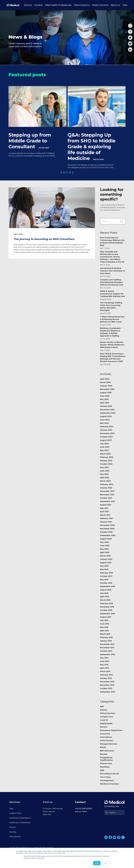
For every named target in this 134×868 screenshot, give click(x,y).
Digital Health (106, 724)
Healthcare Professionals (20, 823)
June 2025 (105, 396)
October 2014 (106, 651)
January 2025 (106, 406)
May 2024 (104, 423)
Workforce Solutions (109, 784)
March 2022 (105, 481)
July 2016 (104, 593)
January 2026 (106, 386)
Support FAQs (15, 813)
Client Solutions (82, 5)
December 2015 (107, 607)
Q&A (102, 770)
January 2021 (106, 522)
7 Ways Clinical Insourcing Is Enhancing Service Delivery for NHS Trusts (112, 321)
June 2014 (105, 661)
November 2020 (107, 529)
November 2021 (107, 495)
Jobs (125, 5)
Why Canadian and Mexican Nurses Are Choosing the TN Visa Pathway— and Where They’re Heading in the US (112, 258)
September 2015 (107, 614)
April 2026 (105, 379)
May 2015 (104, 627)
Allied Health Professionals (58, 5)
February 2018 (106, 573)
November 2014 (107, 648)
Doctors (28, 5)
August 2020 (106, 539)
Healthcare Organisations (20, 818)
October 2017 (106, 576)
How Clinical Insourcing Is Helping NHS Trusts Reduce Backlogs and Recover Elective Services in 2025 (113, 359)
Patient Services (100, 5)
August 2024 (106, 416)
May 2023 (104, 450)
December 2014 (107, 644)
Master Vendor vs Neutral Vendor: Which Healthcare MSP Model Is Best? (112, 346)
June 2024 (105, 420)
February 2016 (106, 603)
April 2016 (105, 597)
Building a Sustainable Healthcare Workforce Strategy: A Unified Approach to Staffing (110, 334)
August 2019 (106, 563)
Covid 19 (104, 720)
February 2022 (107, 484)
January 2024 (106, 430)
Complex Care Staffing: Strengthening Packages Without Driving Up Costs (112, 284)
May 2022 (104, 474)
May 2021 (104, 508)
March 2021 (105, 515)
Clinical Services (108, 713)
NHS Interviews (107, 751)
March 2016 (105, 600)
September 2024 (108, 413)
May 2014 (104, 665)
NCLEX (103, 747)
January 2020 (106, 559)
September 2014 (108, 654)
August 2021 (106, 505)
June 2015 (105, 624)
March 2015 (105, 634)
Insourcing (105, 734)
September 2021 (107, 501)
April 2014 (105, 668)
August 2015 (106, 617)
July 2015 (104, 620)
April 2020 (105, 552)
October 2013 (106, 688)
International (106, 737)
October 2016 (106, 583)
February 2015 (106, 637)
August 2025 (106, 393)
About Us (115, 5)
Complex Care (106, 717)
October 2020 (106, 532)
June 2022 (105, 471)
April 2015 (104, 631)
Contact (80, 802)
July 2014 (104, 658)
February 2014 (107, 675)
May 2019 (104, 569)
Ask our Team (81, 812)
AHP (102, 707)
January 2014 (106, 678)
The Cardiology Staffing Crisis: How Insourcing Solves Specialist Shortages (111, 308)
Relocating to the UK (110, 774)
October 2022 (106, 464)
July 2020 (104, 542)
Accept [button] (97, 863)
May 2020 (104, 549)
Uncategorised (107, 780)
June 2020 (105, 546)
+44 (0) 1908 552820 (84, 809)
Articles (104, 710)
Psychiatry (105, 767)
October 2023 (106, 437)
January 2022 (106, 488)
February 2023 (107, 457)
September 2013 (107, 692)
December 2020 (107, 525)
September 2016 (108, 586)
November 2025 (107, 389)
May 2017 (104, 580)
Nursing (38, 5)
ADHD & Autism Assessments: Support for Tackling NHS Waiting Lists (112, 295)
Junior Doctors (107, 741)
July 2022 (104, 467)
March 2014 (105, 671)
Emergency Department (111, 730)
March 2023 (105, 454)
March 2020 (105, 556)
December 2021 (107, 491)
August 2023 (106, 440)
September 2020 (108, 535)
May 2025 (104, 399)
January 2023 (106, 461)
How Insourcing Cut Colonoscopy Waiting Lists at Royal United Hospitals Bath (112, 243)
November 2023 (107, 433)
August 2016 (106, 590)
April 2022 (105, 478)
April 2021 (104, 512)
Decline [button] (106, 863)
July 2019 (104, 566)
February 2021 (106, 518)
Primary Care (106, 763)
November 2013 (107, 685)
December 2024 (107, 410)
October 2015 (106, 610)
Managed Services (109, 744)
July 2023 (104, 444)
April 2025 (105, 403)
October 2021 (106, 498)
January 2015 (106, 641)
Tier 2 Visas (105, 777)
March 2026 (105, 382)
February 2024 (107, 427)
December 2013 (107, 682)
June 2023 (105, 447)
